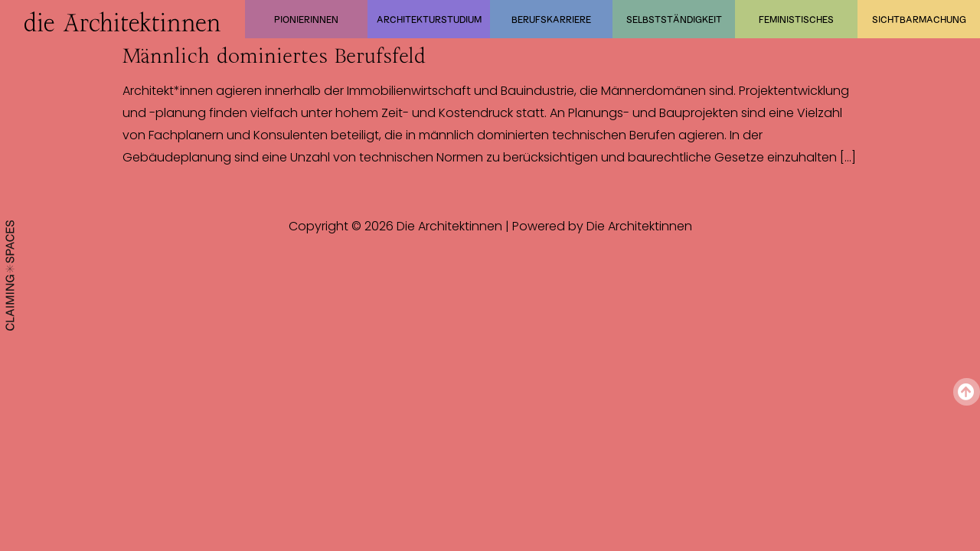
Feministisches (796, 19)
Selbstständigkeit (674, 19)
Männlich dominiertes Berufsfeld (274, 56)
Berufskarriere (551, 19)
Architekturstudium (429, 19)
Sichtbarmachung (919, 19)
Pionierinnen (306, 19)
